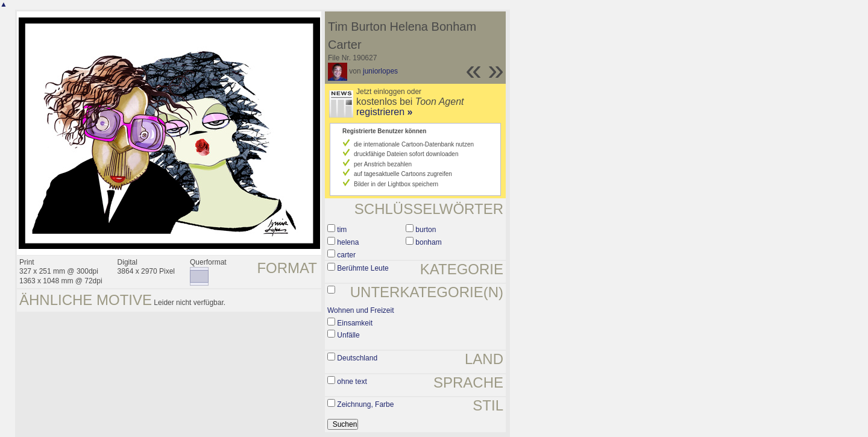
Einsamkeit (355, 323)
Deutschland (357, 358)
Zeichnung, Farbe (365, 404)
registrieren (384, 112)
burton (426, 230)
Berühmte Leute (363, 268)
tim (342, 230)
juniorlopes (380, 71)
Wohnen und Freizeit (361, 310)
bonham (428, 242)
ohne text (352, 382)
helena (348, 242)
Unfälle (348, 335)
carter (346, 255)
